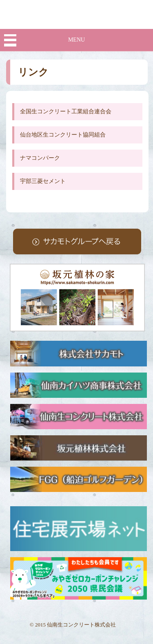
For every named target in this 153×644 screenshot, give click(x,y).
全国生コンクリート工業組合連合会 (66, 111)
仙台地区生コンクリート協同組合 (63, 135)
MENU (76, 40)
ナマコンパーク (40, 158)
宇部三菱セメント (43, 181)
